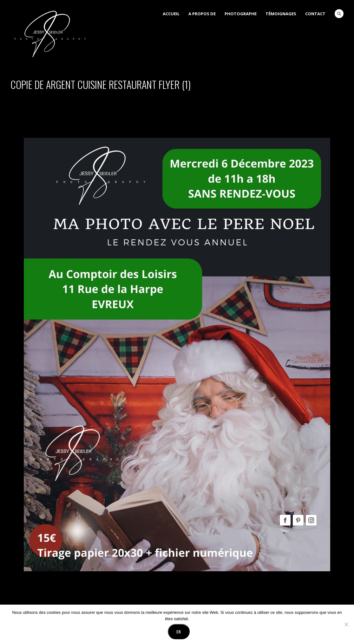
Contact (315, 14)
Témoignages (281, 14)
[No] (346, 624)
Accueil (171, 14)
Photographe (241, 14)
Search (339, 14)
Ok (179, 632)
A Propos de (202, 14)
